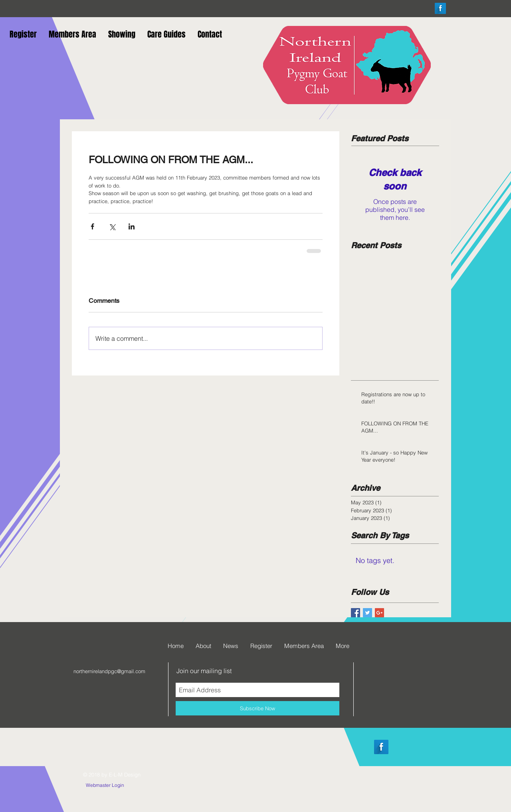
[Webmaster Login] (105, 786)
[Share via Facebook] (92, 226)
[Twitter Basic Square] (367, 613)
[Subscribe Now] (257, 708)
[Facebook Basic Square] (356, 613)
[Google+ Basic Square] (379, 613)
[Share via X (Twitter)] (112, 226)
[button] (23, 34)
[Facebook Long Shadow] (440, 8)
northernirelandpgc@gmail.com (109, 671)
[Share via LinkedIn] (132, 226)
